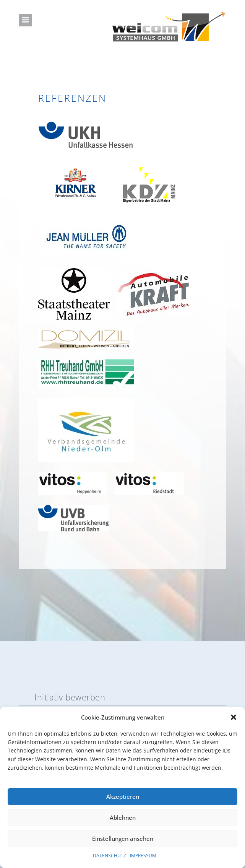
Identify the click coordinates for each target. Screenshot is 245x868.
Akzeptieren (123, 796)
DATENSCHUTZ (110, 856)
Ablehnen (123, 818)
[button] (234, 717)
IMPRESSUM (143, 856)
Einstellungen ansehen (123, 839)
